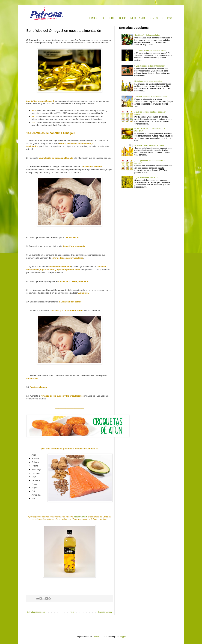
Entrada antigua (105, 612)
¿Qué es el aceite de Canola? (147, 177)
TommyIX (97, 637)
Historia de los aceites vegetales (148, 81)
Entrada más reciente (36, 612)
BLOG (123, 18)
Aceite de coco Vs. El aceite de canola (151, 97)
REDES (112, 18)
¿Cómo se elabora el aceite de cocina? (151, 51)
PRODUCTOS (97, 18)
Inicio (72, 612)
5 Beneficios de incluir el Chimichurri (150, 66)
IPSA (169, 18)
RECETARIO (138, 18)
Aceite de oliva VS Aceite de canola (149, 145)
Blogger (123, 637)
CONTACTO (156, 18)
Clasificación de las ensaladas (147, 35)
